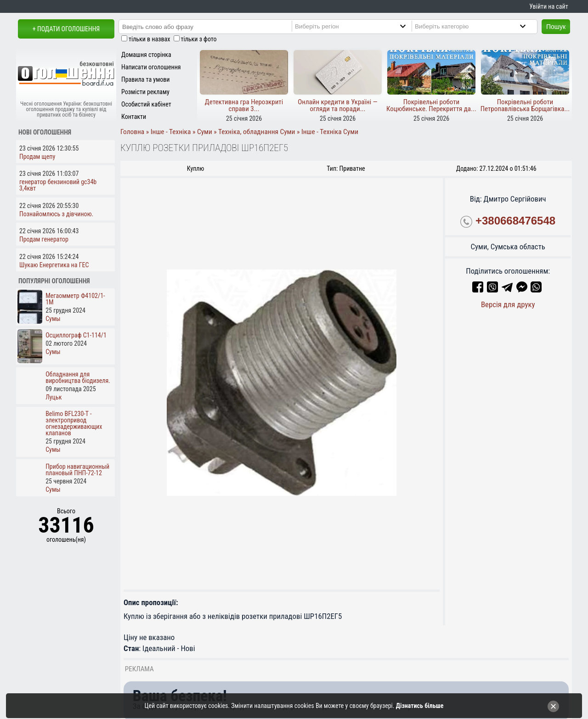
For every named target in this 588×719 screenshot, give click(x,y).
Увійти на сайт (548, 6)
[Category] (478, 26)
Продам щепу (37, 157)
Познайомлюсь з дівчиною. (56, 214)
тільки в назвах (149, 39)
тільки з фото (199, 39)
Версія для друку (508, 304)
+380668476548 (515, 221)
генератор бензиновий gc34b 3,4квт (58, 185)
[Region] (358, 26)
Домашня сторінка (146, 55)
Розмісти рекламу (145, 92)
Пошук (556, 27)
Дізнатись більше (420, 706)
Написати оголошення (151, 67)
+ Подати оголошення (66, 29)
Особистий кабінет (146, 104)
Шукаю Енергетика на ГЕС (54, 265)
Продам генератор (44, 239)
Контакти (134, 117)
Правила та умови (145, 79)
